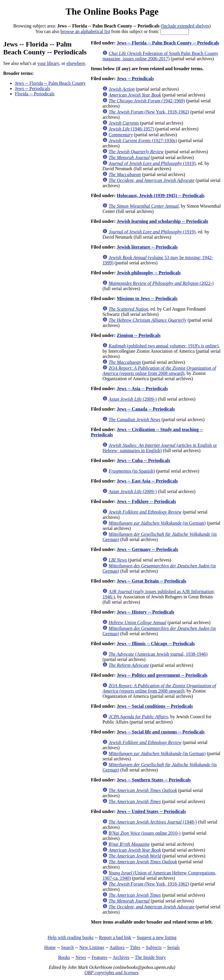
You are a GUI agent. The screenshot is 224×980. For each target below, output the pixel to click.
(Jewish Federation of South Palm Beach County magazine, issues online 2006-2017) (160, 56)
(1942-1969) (147, 101)
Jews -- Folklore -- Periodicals (146, 501)
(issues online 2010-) (145, 833)
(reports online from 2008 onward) (159, 371)
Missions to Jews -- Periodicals (147, 298)
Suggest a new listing (157, 937)
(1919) (152, 163)
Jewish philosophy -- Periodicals (149, 273)
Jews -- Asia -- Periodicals (142, 389)
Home (50, 947)
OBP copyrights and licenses (111, 973)
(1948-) (153, 822)
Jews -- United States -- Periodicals (151, 811)
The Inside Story (150, 957)
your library (48, 63)
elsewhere (76, 63)
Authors (117, 947)
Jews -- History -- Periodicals (145, 612)
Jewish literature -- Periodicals (147, 247)
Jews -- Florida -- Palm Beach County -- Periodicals (168, 43)
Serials (174, 947)
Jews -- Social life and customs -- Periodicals (161, 732)
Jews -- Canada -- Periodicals (146, 409)
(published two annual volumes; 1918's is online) (163, 346)
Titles (135, 947)
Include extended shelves (186, 26)
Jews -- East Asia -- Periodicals (147, 481)
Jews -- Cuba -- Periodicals (143, 460)
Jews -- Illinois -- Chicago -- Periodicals (156, 644)
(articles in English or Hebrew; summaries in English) (160, 448)
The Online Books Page (112, 11)
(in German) (157, 523)
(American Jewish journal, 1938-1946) (158, 654)
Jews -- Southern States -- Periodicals (154, 780)
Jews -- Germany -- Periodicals (147, 549)
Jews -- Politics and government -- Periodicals (162, 675)
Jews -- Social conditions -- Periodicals (155, 706)
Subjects (154, 947)
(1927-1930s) (143, 141)
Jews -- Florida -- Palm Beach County (50, 83)
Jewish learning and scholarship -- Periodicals (162, 221)
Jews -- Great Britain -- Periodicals (151, 581)
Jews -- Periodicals (33, 88)
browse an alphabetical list (85, 31)
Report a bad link (115, 937)
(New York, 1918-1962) (149, 112)
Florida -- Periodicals (35, 94)
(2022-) (161, 283)
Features (99, 957)
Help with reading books (71, 937)
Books (64, 957)
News (81, 957)
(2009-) (133, 399)
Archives (121, 957)
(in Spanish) (132, 471)
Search (68, 947)
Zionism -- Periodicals (139, 335)
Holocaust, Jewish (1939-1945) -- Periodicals (161, 196)
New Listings (92, 947)
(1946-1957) (131, 129)
